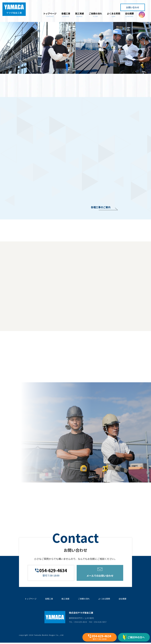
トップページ (50, 14)
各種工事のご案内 (101, 207)
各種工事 (66, 14)
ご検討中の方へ (134, 637)
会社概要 (129, 14)
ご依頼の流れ (95, 14)
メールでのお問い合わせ (100, 573)
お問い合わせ (133, 7)
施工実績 (79, 14)
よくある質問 (114, 14)
